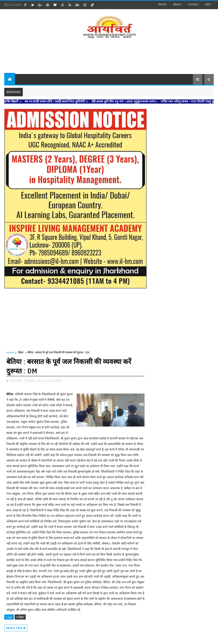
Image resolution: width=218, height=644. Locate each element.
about (177, 4)
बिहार (21, 352)
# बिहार (20, 617)
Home (162, 4)
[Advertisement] (109, 57)
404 (208, 4)
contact (193, 4)
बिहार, (59, 381)
